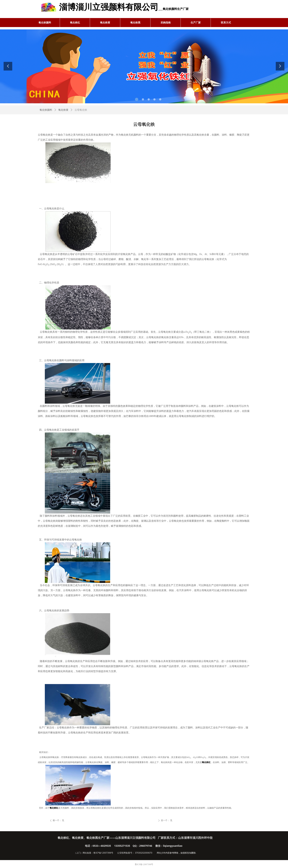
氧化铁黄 (63, 110)
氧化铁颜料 (46, 110)
